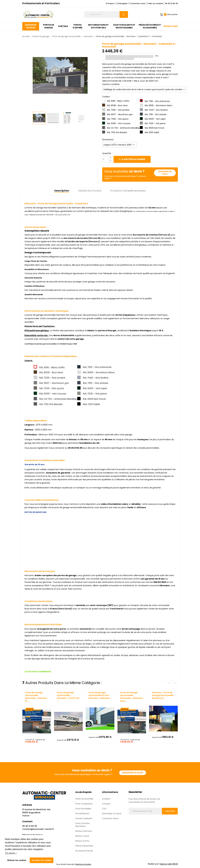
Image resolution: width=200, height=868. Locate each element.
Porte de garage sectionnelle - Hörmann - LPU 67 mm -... (68, 697)
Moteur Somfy (82, 841)
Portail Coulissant (84, 818)
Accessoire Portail (84, 851)
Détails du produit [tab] (90, 191)
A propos (106, 804)
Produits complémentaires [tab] (128, 191)
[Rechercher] (106, 14)
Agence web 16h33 (169, 864)
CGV (104, 809)
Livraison (106, 799)
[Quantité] (106, 159)
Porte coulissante (84, 804)
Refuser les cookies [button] (17, 860)
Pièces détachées (84, 846)
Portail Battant (82, 814)
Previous (30, 118)
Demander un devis (165, 173)
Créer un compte (155, 3)
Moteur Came (82, 836)
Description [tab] (62, 191)
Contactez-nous (137, 3)
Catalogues (122, 3)
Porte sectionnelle (84, 799)
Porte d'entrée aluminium (82, 825)
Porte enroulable (83, 809)
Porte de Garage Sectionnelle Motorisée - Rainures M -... (36, 697)
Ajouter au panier (133, 159)
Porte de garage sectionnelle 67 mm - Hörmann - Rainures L (100, 695)
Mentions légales (83, 864)
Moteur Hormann (84, 831)
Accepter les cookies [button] (42, 860)
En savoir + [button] (11, 853)
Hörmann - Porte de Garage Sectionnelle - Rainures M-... (163, 695)
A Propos (110, 3)
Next (90, 118)
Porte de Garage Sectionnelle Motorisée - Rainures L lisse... (132, 697)
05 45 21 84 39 (171, 3)
